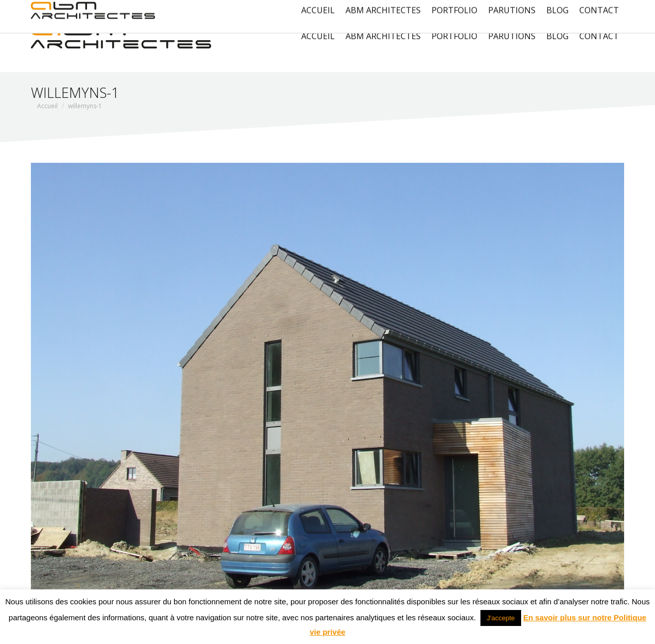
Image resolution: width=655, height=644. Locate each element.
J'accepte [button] (501, 618)
